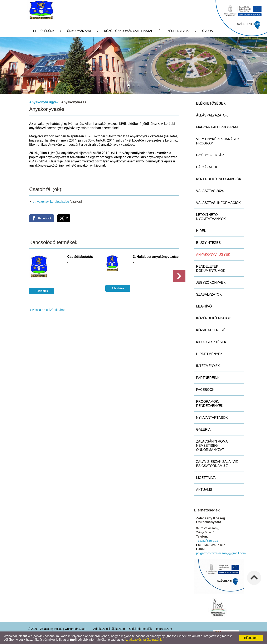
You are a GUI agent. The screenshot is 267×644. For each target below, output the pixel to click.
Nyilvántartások (212, 418)
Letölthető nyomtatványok (211, 217)
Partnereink (208, 378)
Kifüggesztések (211, 342)
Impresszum (164, 629)
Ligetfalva (206, 478)
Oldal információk (140, 629)
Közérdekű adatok (213, 318)
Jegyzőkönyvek (211, 283)
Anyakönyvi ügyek (44, 102)
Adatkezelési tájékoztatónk (143, 640)
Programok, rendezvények (210, 404)
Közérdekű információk (219, 179)
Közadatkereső (211, 330)
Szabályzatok (209, 294)
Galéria (203, 430)
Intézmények (208, 366)
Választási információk (218, 203)
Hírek (201, 231)
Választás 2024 (210, 191)
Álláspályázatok (212, 115)
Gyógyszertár (210, 155)
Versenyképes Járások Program (218, 141)
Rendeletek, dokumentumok (211, 269)
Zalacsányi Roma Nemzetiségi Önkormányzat (212, 446)
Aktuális (204, 490)
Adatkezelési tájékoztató (109, 629)
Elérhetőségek (211, 103)
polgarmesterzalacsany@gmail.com (221, 553)
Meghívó (204, 306)
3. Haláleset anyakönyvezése (156, 257)
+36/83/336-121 (207, 541)
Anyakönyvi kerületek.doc (51, 202)
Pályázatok (207, 167)
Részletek (42, 291)
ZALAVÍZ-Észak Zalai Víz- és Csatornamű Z (217, 464)
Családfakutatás (80, 257)
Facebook (205, 390)
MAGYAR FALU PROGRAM (217, 127)
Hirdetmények (209, 354)
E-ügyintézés (208, 243)
